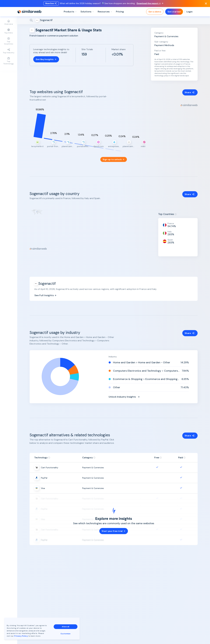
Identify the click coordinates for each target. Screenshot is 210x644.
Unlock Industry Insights (124, 393)
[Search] (114, 20)
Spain (170, 236)
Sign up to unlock (114, 156)
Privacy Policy (21, 636)
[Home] (29, 12)
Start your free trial (114, 528)
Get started (174, 12)
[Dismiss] (206, 3)
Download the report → (150, 3)
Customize (65, 634)
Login (190, 12)
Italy (170, 228)
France (171, 220)
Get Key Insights (46, 59)
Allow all (65, 627)
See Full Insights (45, 292)
